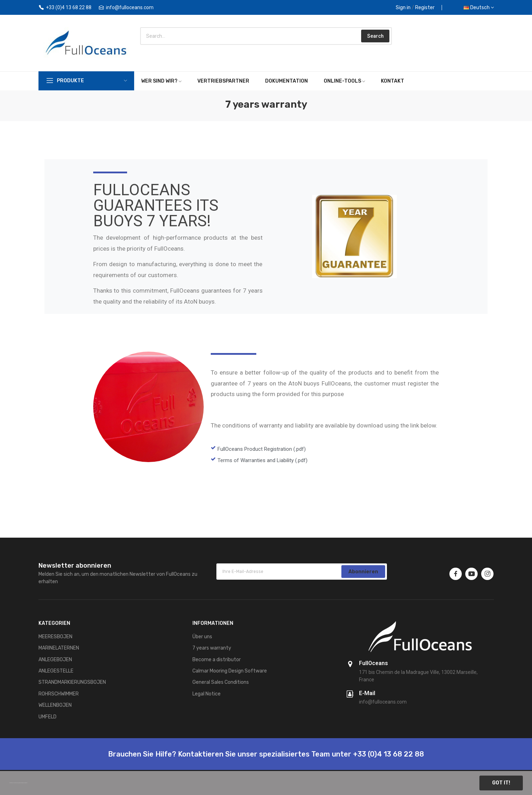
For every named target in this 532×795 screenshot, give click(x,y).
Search (375, 36)
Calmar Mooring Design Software (230, 671)
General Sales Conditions (221, 682)
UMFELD (47, 717)
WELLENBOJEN (55, 705)
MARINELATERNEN (59, 648)
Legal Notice (207, 694)
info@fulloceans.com (130, 7)
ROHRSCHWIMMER (59, 694)
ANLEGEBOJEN (55, 660)
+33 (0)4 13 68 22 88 (69, 7)
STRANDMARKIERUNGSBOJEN (72, 682)
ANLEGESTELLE (56, 671)
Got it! (501, 783)
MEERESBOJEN (55, 637)
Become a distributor (217, 660)
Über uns (202, 637)
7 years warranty (212, 648)
